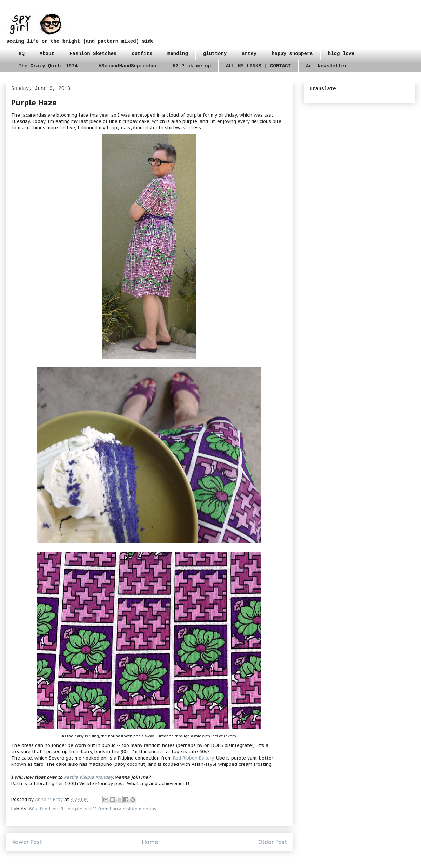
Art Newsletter (327, 66)
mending (178, 54)
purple (75, 809)
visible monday (140, 809)
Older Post (273, 842)
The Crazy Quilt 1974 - (51, 66)
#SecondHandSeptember (128, 66)
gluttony (215, 54)
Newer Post (27, 842)
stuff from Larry (103, 809)
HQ (22, 54)
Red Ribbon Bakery (193, 758)
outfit (59, 809)
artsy (249, 54)
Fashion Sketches (93, 54)
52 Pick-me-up (192, 66)
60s (33, 809)
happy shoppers (292, 54)
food (45, 809)
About (47, 54)
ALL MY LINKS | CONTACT (258, 66)
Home (150, 842)
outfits (142, 54)
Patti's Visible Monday (88, 777)
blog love (341, 54)
